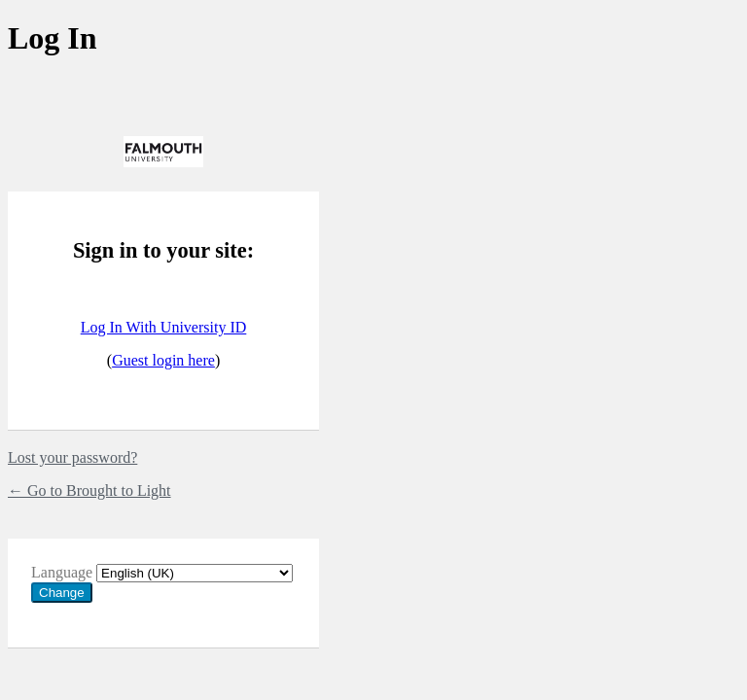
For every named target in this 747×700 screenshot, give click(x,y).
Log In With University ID (164, 327)
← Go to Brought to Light (89, 490)
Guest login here (163, 360)
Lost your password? (72, 457)
